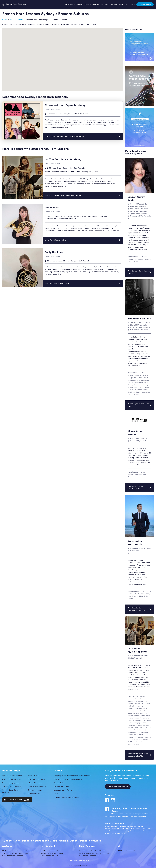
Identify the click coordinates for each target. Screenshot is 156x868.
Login (133, 4)
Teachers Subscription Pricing (66, 796)
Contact (114, 4)
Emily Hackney (54, 252)
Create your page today (118, 786)
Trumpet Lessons (35, 789)
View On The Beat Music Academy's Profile (83, 195)
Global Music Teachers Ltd (78, 865)
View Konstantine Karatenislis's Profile (139, 609)
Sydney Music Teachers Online (15, 853)
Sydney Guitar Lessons (12, 775)
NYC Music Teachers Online (91, 855)
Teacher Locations (92, 4)
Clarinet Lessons (35, 782)
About (121, 4)
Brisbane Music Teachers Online (16, 855)
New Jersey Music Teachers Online (94, 853)
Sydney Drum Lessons (12, 786)
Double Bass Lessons (37, 786)
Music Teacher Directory (74, 4)
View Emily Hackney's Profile (83, 283)
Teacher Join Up (145, 4)
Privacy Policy (59, 782)
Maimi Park (52, 208)
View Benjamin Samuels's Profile (139, 405)
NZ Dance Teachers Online (52, 853)
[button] (23, 31)
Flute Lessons (34, 775)
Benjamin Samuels (139, 318)
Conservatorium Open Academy (65, 105)
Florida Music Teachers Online (92, 850)
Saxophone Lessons (36, 778)
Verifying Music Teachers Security (68, 778)
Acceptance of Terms (63, 789)
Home (5, 20)
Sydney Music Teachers (14, 4)
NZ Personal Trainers (49, 855)
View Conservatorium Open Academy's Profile (83, 136)
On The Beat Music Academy (63, 159)
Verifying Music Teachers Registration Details (73, 775)
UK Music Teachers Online (129, 850)
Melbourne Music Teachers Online (17, 850)
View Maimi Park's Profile (83, 240)
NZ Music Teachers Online (52, 850)
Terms (56, 793)
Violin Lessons (34, 793)
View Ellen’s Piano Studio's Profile (139, 487)
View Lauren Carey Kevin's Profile (139, 272)
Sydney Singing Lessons (13, 782)
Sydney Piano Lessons (12, 778)
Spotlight (105, 4)
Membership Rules (61, 786)
